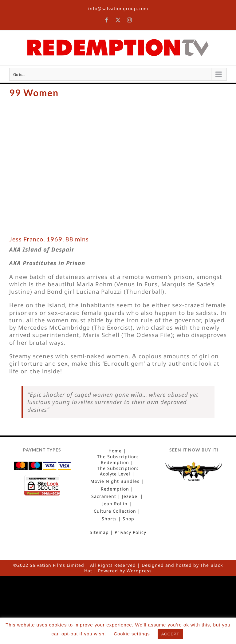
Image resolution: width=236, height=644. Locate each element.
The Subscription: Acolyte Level (118, 471)
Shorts (109, 519)
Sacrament (104, 496)
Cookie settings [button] (132, 634)
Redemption (115, 489)
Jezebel (130, 496)
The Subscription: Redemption (118, 459)
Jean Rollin (115, 504)
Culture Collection (115, 511)
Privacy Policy (130, 532)
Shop (128, 519)
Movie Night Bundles (115, 481)
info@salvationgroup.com (118, 8)
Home (115, 451)
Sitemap (99, 532)
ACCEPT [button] (170, 634)
